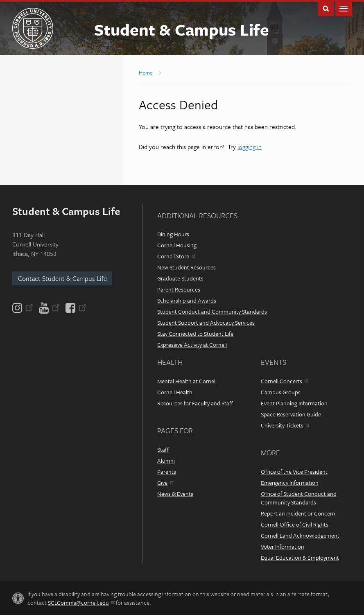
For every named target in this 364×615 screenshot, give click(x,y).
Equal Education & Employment (300, 557)
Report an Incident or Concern (298, 513)
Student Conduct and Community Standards (212, 311)
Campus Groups (281, 392)
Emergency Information (290, 483)
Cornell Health (175, 392)
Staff (163, 449)
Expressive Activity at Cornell (192, 345)
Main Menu (344, 8)
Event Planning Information (294, 403)
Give (165, 483)
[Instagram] (23, 308)
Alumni (166, 460)
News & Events (175, 494)
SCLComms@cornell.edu (81, 603)
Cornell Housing (177, 245)
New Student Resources (187, 267)
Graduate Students (180, 278)
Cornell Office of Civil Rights (295, 524)
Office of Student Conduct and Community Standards (299, 498)
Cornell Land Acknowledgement (300, 535)
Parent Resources (179, 289)
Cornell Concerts (284, 381)
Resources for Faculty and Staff (195, 403)
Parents (167, 471)
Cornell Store (176, 256)
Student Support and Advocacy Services (206, 322)
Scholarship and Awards (187, 300)
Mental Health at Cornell (187, 381)
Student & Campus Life (182, 29)
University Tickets (285, 425)
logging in (250, 147)
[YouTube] (49, 308)
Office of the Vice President (294, 471)
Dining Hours (173, 234)
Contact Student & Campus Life (62, 278)
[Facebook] (75, 308)
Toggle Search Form (326, 8)
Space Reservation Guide (291, 414)
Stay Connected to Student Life (195, 334)
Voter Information (283, 546)
